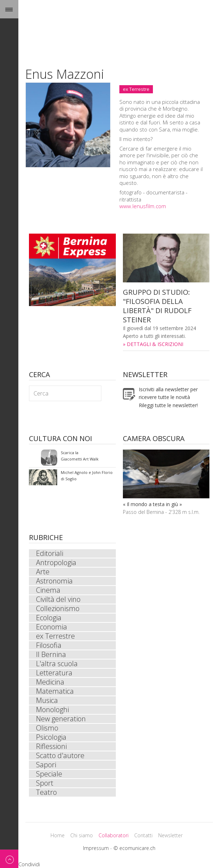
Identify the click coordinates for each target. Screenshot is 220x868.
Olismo (47, 728)
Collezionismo (58, 609)
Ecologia (49, 618)
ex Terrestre (136, 89)
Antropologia (56, 563)
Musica (47, 700)
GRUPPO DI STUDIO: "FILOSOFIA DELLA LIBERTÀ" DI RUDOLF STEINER (157, 306)
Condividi (29, 864)
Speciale (49, 774)
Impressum (96, 848)
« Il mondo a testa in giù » (152, 504)
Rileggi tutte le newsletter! (168, 405)
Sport (45, 783)
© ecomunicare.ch (134, 848)
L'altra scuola (57, 664)
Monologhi (52, 710)
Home (58, 835)
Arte (43, 572)
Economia (52, 627)
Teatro (46, 792)
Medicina (50, 682)
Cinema (48, 590)
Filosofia (49, 645)
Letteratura (54, 673)
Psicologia (51, 737)
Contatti (143, 835)
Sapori (46, 765)
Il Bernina (51, 655)
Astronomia (54, 581)
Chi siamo (82, 835)
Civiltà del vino (58, 599)
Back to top (9, 859)
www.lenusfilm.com (143, 206)
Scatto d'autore (60, 756)
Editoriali (50, 553)
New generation (61, 719)
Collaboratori (114, 835)
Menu (9, 9)
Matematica (55, 691)
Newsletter (170, 835)
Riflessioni (51, 746)
